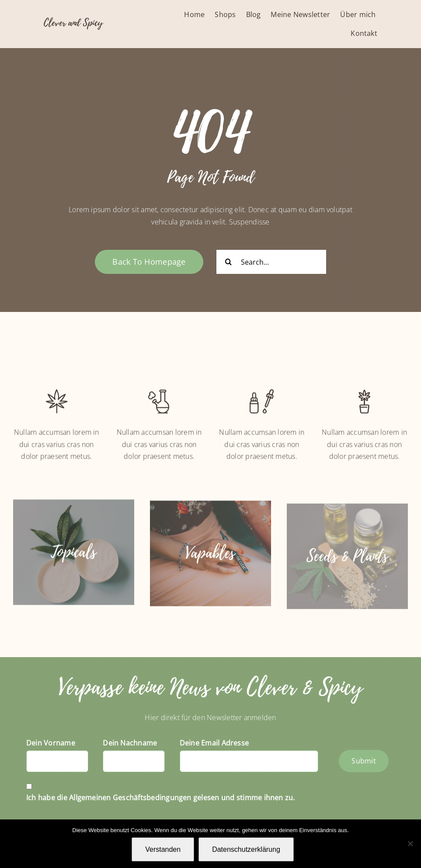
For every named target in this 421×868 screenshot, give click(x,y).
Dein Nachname (130, 743)
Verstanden (163, 849)
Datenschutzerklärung (246, 849)
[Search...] (271, 262)
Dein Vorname (51, 743)
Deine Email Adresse (214, 743)
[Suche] (228, 262)
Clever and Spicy (73, 23)
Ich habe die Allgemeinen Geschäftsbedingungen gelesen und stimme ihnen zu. (161, 798)
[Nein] (410, 843)
